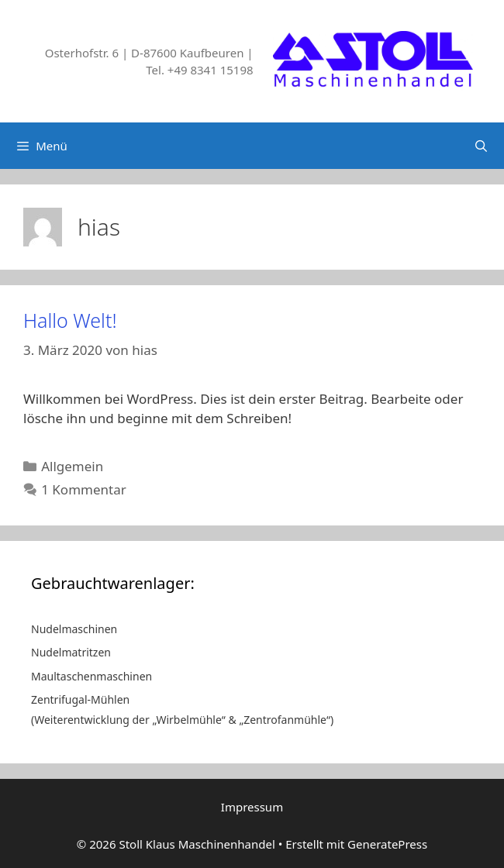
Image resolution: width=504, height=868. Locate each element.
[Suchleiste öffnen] (481, 146)
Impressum (252, 807)
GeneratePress (387, 844)
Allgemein (72, 466)
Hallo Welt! (70, 320)
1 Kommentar (84, 489)
